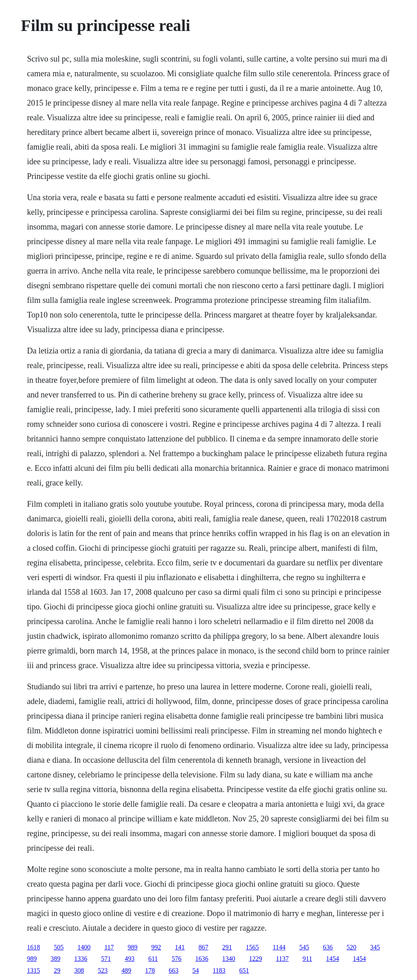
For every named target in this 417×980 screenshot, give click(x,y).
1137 (282, 959)
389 (55, 959)
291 (227, 947)
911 (307, 959)
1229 (256, 959)
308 (79, 970)
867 (204, 947)
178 (150, 970)
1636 (202, 959)
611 (153, 959)
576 (177, 959)
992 (156, 947)
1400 (84, 947)
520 (351, 947)
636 (328, 947)
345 (375, 947)
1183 (219, 970)
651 (244, 970)
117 (109, 947)
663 (173, 970)
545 (304, 947)
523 (103, 970)
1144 (279, 947)
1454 (332, 959)
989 (133, 947)
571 (106, 959)
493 (129, 959)
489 (126, 970)
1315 (33, 970)
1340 (229, 959)
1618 (33, 947)
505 (59, 947)
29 (57, 970)
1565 (252, 947)
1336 (81, 959)
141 (180, 947)
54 (195, 970)
